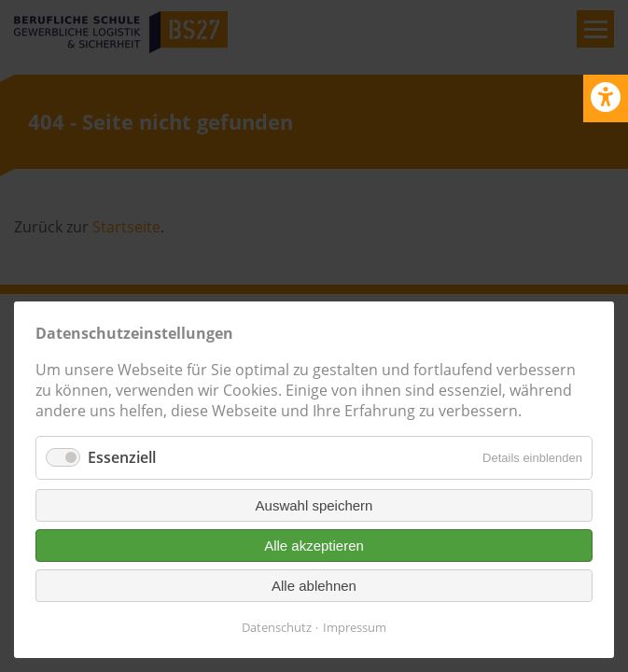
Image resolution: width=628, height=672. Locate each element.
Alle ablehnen (314, 586)
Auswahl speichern (314, 505)
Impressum (355, 627)
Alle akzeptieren (314, 546)
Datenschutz (277, 627)
